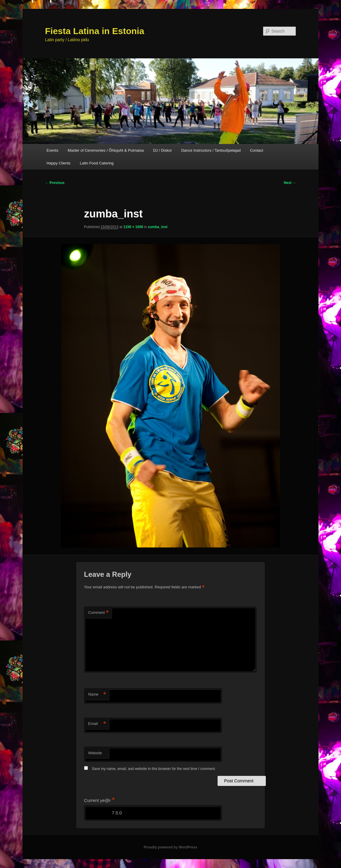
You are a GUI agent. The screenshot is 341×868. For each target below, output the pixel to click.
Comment (98, 613)
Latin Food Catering (97, 163)
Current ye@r (99, 800)
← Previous (55, 183)
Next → (290, 183)
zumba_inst (158, 227)
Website (95, 753)
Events (52, 150)
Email (97, 724)
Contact (256, 150)
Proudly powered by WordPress (170, 847)
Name (97, 695)
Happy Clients (58, 163)
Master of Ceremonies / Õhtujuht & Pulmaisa (106, 150)
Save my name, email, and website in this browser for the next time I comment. (154, 769)
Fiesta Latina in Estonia (95, 31)
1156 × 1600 (133, 227)
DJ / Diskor (163, 150)
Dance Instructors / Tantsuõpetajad (211, 150)
